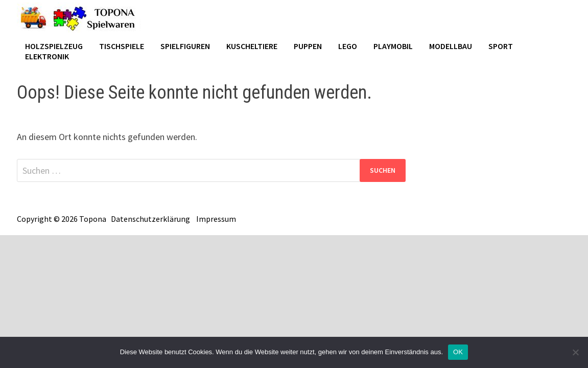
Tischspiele (122, 46)
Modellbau (451, 46)
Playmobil (393, 46)
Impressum (216, 219)
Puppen (308, 46)
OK (458, 352)
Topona (93, 219)
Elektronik (47, 56)
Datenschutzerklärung (150, 219)
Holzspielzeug (54, 46)
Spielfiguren (185, 46)
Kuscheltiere (252, 46)
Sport (501, 46)
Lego (348, 46)
